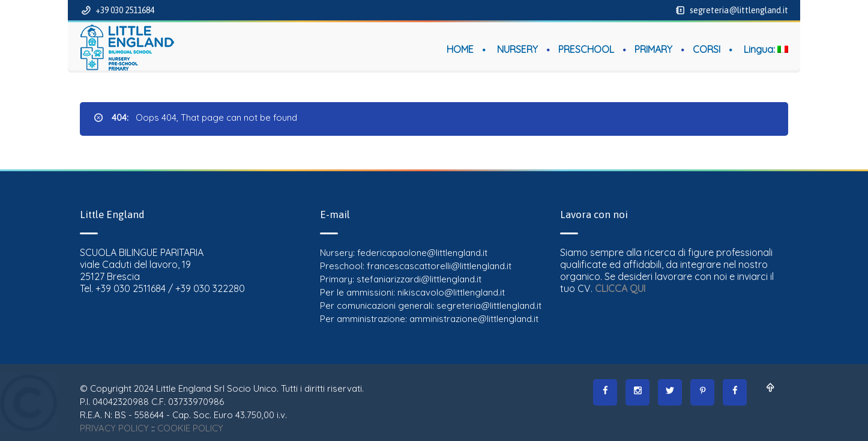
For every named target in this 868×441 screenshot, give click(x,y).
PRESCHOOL (586, 49)
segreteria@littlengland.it (738, 10)
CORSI (707, 49)
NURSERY (517, 49)
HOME (460, 49)
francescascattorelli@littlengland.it (439, 266)
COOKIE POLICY (190, 428)
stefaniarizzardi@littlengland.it (419, 279)
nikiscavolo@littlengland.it (451, 292)
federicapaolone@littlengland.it (422, 253)
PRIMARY (653, 49)
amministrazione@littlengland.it (474, 319)
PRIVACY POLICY (114, 428)
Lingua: (766, 49)
